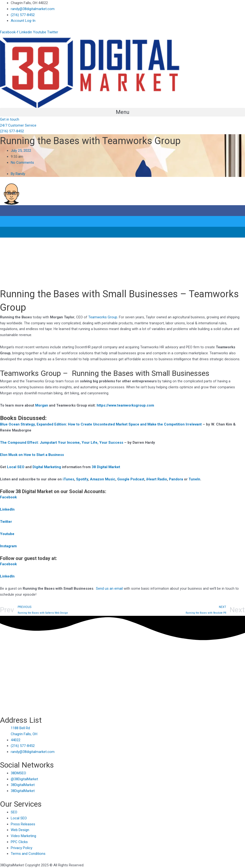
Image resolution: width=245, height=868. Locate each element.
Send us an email (109, 588)
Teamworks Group (103, 317)
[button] (122, 112)
